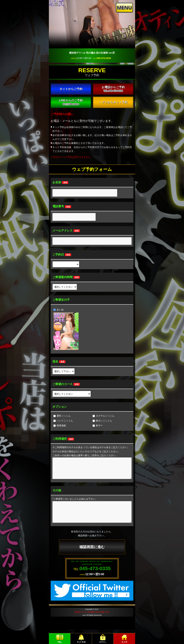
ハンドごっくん (63, 421)
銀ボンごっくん (102, 421)
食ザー (98, 425)
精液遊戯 (60, 425)
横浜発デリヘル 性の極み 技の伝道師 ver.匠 (92, 612)
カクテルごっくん (103, 416)
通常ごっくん (62, 416)
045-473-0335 (104, 58)
